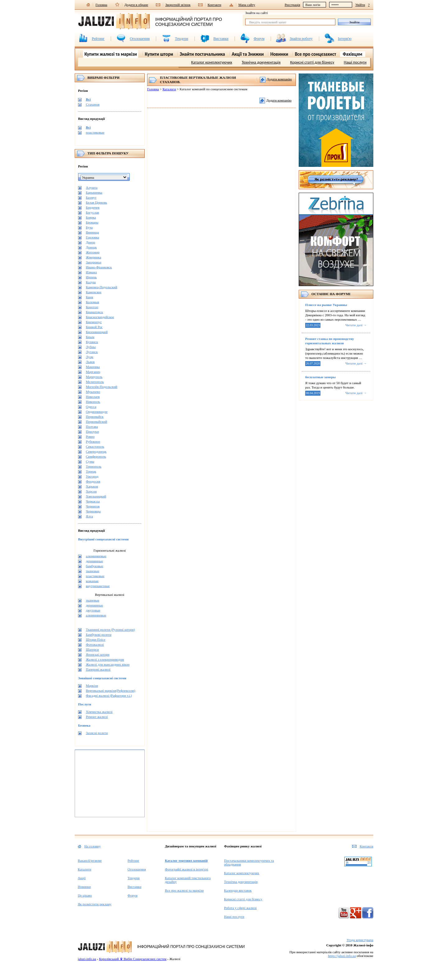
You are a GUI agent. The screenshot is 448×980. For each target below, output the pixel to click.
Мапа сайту (247, 5)
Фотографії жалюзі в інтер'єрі (187, 869)
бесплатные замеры (320, 377)
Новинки (84, 887)
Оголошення (140, 39)
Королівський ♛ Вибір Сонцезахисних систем (133, 959)
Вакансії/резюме (90, 860)
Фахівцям (353, 54)
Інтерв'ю (345, 39)
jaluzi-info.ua (87, 959)
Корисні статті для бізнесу (312, 62)
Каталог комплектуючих (212, 62)
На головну (93, 846)
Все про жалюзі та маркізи (184, 890)
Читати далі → (356, 325)
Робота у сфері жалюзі (240, 908)
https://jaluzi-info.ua (342, 956)
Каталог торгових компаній (186, 860)
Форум (259, 39)
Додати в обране (136, 5)
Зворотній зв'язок (178, 5)
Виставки (221, 39)
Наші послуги (355, 62)
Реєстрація (292, 5)
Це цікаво (85, 895)
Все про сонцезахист (316, 54)
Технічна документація (261, 62)
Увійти (360, 5)
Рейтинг (98, 39)
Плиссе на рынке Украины (326, 305)
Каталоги (169, 89)
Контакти (214, 5)
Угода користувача (360, 940)
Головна (101, 5)
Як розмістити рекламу (95, 904)
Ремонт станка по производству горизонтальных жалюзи (330, 341)
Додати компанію (276, 80)
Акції (82, 878)
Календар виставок (238, 890)
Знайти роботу (301, 39)
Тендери (181, 39)
